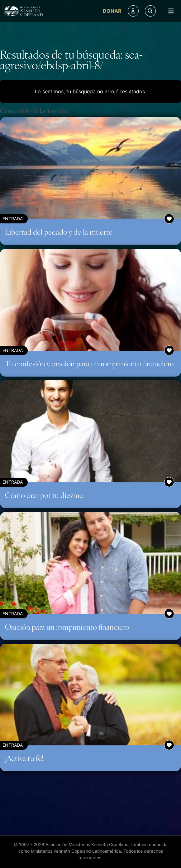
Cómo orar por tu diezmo (44, 495)
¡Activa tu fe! (24, 758)
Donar (112, 11)
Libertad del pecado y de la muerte (59, 232)
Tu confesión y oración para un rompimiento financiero (89, 363)
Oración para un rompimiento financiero (67, 627)
